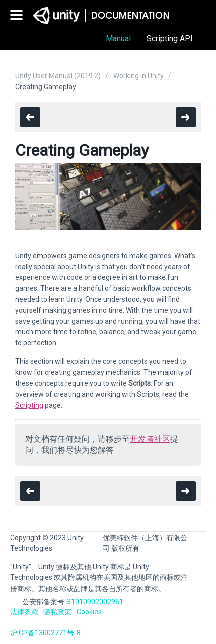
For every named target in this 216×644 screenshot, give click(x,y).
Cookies (89, 612)
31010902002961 (95, 602)
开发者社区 (150, 439)
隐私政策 (57, 612)
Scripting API (170, 39)
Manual (118, 39)
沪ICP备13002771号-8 (45, 633)
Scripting (29, 405)
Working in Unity (138, 76)
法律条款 (24, 612)
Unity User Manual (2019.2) (58, 76)
